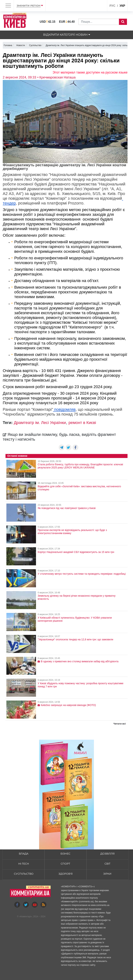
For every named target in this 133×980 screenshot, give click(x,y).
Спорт (65, 864)
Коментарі (26, 917)
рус (112, 6)
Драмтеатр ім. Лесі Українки (40, 423)
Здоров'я (65, 874)
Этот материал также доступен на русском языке (90, 72)
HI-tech (24, 864)
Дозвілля (107, 854)
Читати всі (120, 724)
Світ (107, 864)
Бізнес (65, 854)
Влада (24, 854)
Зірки (107, 874)
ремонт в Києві (82, 423)
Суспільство (24, 874)
